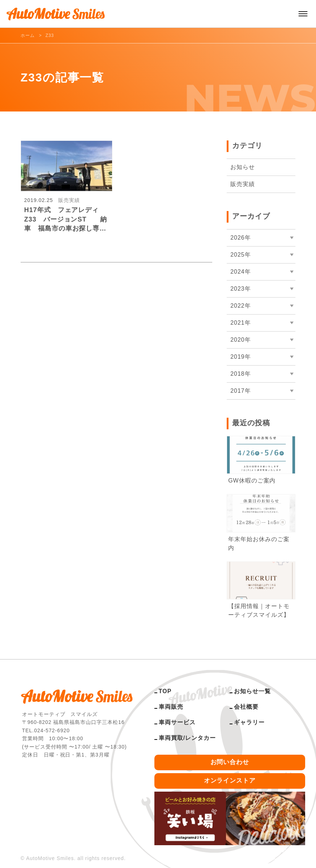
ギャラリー (249, 722)
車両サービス (177, 722)
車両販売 (171, 707)
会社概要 (246, 707)
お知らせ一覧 (252, 691)
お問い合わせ (230, 762)
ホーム (28, 35)
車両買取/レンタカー (187, 738)
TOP (165, 691)
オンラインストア (230, 781)
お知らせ (243, 167)
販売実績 (243, 184)
